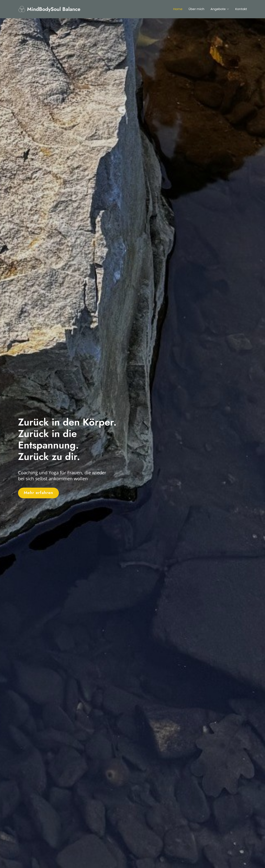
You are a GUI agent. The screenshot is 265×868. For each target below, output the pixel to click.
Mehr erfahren (38, 493)
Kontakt (241, 9)
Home (178, 9)
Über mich (196, 9)
